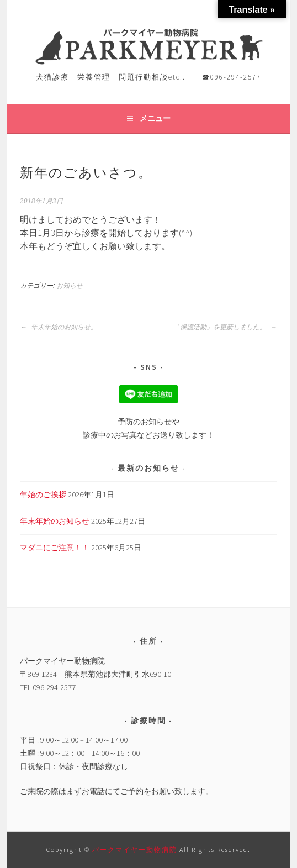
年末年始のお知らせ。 (59, 327)
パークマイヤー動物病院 (136, 849)
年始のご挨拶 (43, 495)
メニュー (155, 118)
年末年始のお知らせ (55, 521)
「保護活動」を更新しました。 (225, 327)
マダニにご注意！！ (55, 548)
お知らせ (70, 286)
